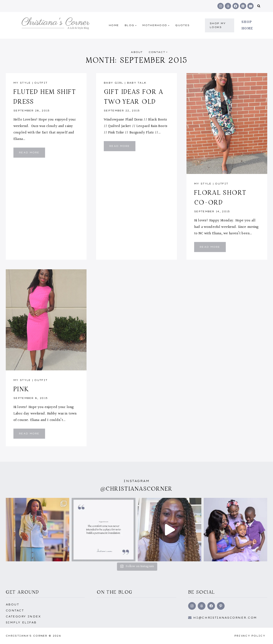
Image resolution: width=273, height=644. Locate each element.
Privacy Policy (250, 636)
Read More (32, 154)
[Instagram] (221, 6)
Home (114, 25)
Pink (21, 389)
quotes (182, 25)
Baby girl (114, 83)
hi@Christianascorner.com (225, 618)
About (137, 52)
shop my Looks (218, 25)
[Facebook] (236, 6)
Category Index (23, 616)
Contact (15, 610)
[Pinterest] (243, 6)
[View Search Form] (259, 6)
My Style (22, 83)
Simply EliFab (21, 622)
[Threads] (228, 6)
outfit (41, 83)
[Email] (250, 6)
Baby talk (137, 83)
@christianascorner (137, 489)
